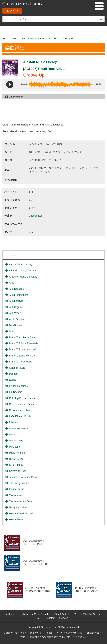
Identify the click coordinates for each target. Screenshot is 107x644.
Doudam (13, 374)
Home (11, 614)
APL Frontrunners (18, 295)
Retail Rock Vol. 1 (51, 69)
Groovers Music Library (21, 404)
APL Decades (16, 289)
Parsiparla (14, 447)
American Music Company (23, 277)
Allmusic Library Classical (23, 271)
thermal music (16, 489)
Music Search (41, 614)
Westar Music (16, 520)
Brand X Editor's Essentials (23, 343)
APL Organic (16, 307)
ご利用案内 (89, 614)
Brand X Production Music (23, 349)
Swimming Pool (17, 471)
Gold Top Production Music (23, 398)
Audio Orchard (17, 319)
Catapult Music (17, 368)
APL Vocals (15, 313)
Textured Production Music (23, 477)
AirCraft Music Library (33, 39)
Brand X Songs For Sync (22, 356)
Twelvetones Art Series (21, 501)
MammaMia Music (19, 429)
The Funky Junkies (19, 483)
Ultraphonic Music (18, 508)
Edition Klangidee (18, 386)
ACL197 (53, 39)
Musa (12, 435)
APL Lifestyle (16, 301)
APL (11, 283)
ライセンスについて (66, 614)
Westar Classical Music (21, 514)
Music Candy (16, 441)
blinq (11, 331)
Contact (51, 618)
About (64, 618)
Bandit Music (16, 325)
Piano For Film (17, 453)
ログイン (12, 11)
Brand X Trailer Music (20, 362)
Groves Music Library (20, 410)
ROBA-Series (16, 459)
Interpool (14, 422)
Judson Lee (36, 216)
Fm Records (15, 392)
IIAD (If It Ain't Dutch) (20, 416)
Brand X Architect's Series (23, 337)
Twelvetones (16, 495)
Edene (12, 380)
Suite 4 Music (16, 465)
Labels (13, 39)
